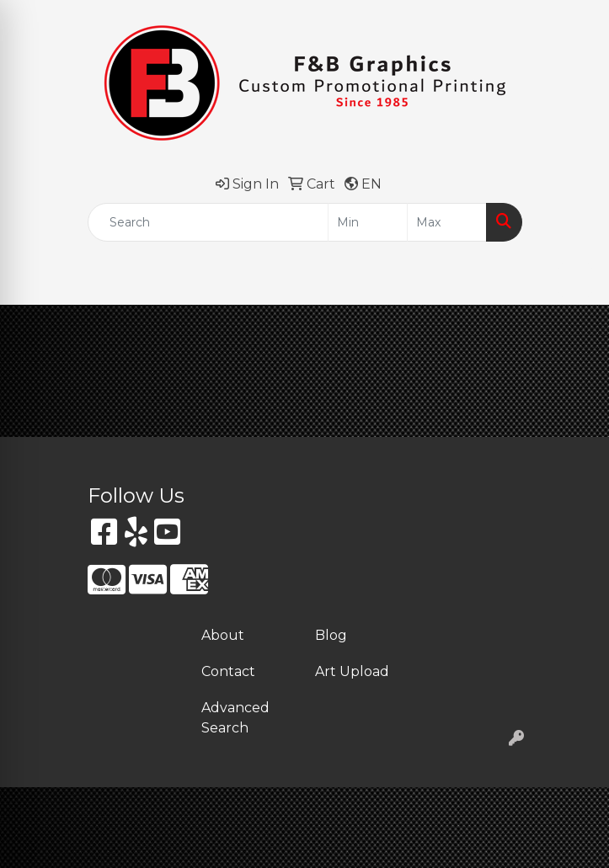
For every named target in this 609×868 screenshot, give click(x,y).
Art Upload (352, 671)
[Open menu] (575, 280)
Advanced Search (235, 718)
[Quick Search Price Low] (368, 222)
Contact (228, 671)
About (223, 635)
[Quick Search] (208, 222)
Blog (331, 635)
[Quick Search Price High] (447, 222)
